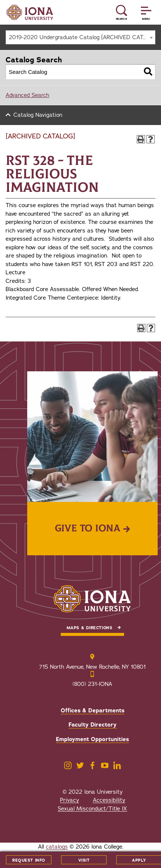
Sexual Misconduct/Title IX (92, 809)
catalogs (57, 847)
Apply (139, 860)
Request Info (29, 860)
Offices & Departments (93, 711)
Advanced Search (27, 95)
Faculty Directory (93, 725)
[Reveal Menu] (146, 13)
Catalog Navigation (38, 115)
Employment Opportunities (92, 739)
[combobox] (80, 37)
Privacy (70, 800)
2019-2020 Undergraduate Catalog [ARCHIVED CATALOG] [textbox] (82, 37)
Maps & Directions (89, 628)
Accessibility (109, 800)
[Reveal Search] (121, 13)
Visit (84, 860)
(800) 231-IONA (92, 684)
